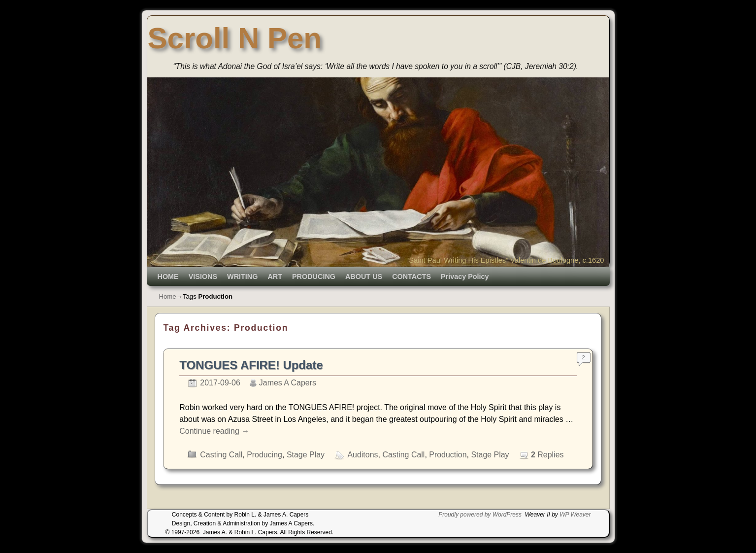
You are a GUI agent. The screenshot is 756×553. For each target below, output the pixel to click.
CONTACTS (411, 276)
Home (168, 296)
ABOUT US (364, 276)
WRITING (242, 276)
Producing (264, 455)
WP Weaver (575, 515)
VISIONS (203, 276)
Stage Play (306, 455)
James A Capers (288, 383)
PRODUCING (314, 276)
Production (448, 455)
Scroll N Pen (235, 38)
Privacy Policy (465, 276)
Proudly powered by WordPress (480, 515)
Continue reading (214, 431)
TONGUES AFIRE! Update (251, 365)
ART (275, 276)
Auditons (362, 455)
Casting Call (221, 455)
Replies (547, 455)
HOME (168, 276)
